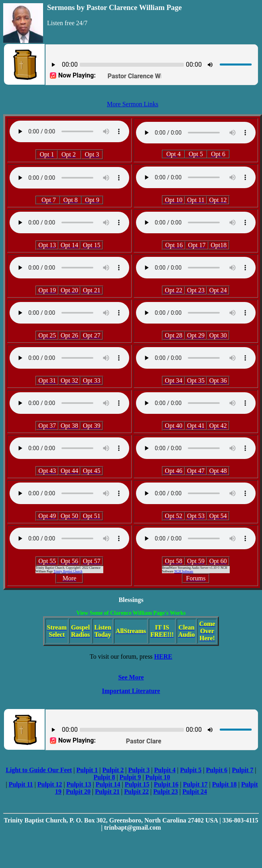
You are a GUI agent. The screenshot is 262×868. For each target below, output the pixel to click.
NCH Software (184, 571)
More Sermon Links (133, 104)
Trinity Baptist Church (68, 571)
